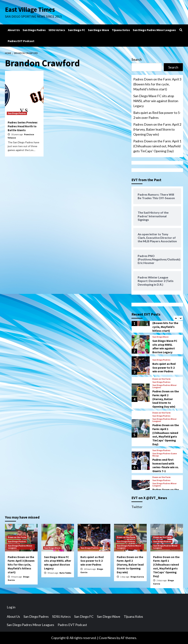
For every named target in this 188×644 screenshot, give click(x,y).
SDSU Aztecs (57, 30)
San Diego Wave (98, 30)
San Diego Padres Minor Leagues (154, 30)
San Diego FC (77, 30)
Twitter (137, 507)
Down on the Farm (161, 379)
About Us (14, 30)
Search (137, 60)
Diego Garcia (137, 577)
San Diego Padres (34, 30)
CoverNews (107, 638)
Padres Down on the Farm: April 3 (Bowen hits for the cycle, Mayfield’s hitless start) (157, 84)
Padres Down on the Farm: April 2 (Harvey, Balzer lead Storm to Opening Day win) (157, 129)
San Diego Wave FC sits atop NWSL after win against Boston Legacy (156, 101)
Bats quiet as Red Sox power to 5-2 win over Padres (157, 115)
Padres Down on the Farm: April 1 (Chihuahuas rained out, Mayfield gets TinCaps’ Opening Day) (157, 146)
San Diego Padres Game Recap (165, 455)
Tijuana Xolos (121, 30)
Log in (11, 607)
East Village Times (30, 10)
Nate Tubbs (65, 573)
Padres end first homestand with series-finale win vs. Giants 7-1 (166, 465)
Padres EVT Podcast (21, 41)
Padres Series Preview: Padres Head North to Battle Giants (23, 126)
